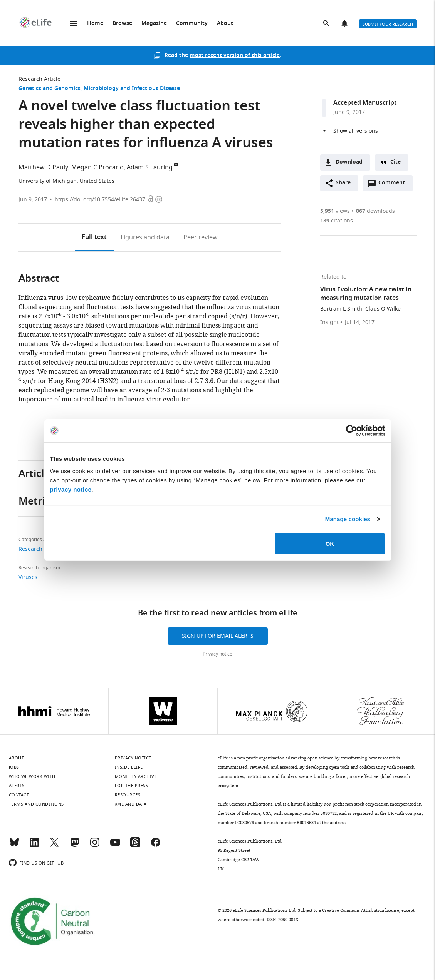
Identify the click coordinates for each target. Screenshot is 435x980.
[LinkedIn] (34, 846)
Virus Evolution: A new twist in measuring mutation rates (366, 294)
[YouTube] (115, 846)
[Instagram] (95, 846)
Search (327, 24)
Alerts (345, 24)
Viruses (28, 577)
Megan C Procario (97, 167)
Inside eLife (129, 767)
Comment (394, 185)
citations (337, 221)
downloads (375, 211)
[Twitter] (54, 846)
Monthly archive (136, 776)
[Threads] (135, 846)
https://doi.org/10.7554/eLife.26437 (100, 200)
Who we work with (32, 776)
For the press (132, 786)
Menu (73, 23)
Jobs (14, 767)
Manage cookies (348, 519)
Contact (19, 795)
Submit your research (388, 24)
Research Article (39, 79)
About (225, 24)
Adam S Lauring (150, 167)
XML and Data (131, 804)
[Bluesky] (14, 846)
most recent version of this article (235, 56)
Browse (122, 24)
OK (330, 543)
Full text (94, 237)
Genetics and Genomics (50, 89)
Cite (396, 162)
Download (349, 162)
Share (343, 183)
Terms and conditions (36, 804)
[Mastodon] (75, 846)
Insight (329, 323)
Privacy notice (217, 654)
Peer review (201, 237)
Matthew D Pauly (43, 167)
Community (192, 24)
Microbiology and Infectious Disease (132, 89)
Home (95, 24)
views (335, 211)
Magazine (154, 24)
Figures (145, 237)
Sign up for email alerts (218, 636)
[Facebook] (156, 846)
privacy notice (71, 489)
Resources (128, 795)
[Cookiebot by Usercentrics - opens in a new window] (352, 431)
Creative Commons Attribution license (361, 910)
